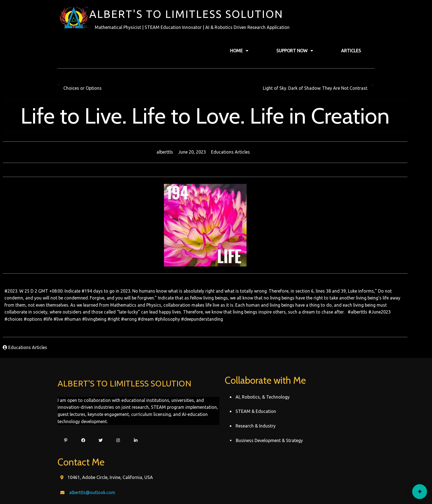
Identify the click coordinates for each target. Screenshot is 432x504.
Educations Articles (241, 152)
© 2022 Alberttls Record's (216, 489)
